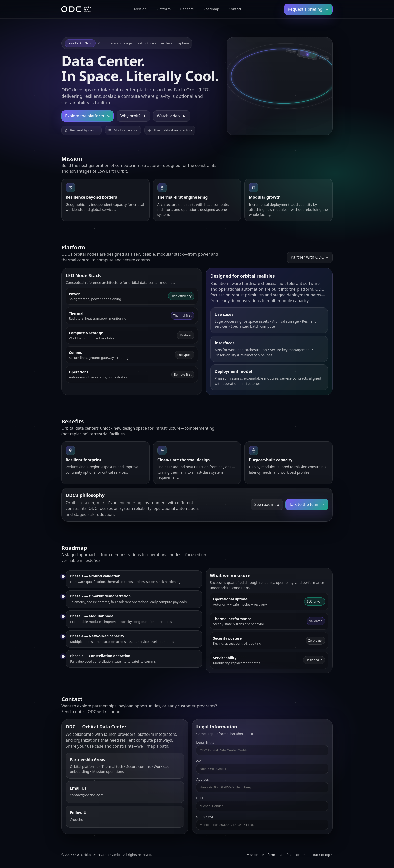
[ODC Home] (76, 9)
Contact (235, 9)
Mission (140, 9)
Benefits (187, 9)
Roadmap (211, 9)
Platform (163, 9)
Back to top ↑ (323, 855)
